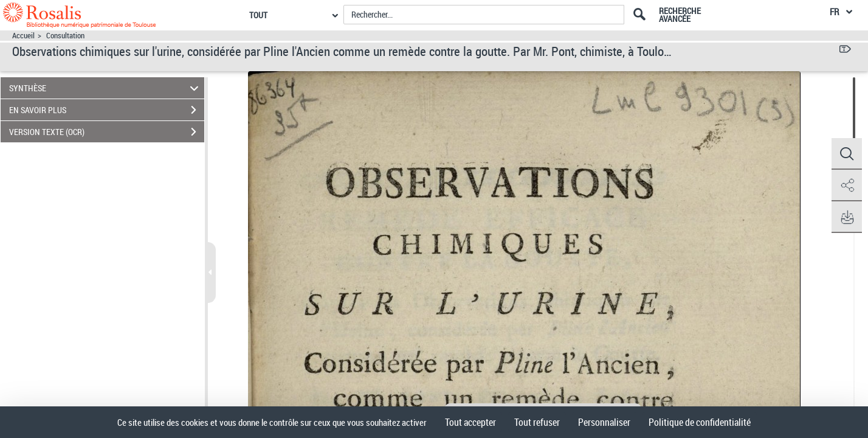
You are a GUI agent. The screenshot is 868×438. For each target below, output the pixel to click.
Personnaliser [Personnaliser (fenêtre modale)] (604, 422)
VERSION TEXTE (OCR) (107, 132)
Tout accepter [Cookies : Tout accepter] (470, 422)
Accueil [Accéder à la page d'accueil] (23, 36)
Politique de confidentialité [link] (700, 422)
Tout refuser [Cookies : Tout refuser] (537, 422)
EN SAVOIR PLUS (107, 110)
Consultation (65, 36)
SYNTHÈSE (106, 88)
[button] (847, 154)
